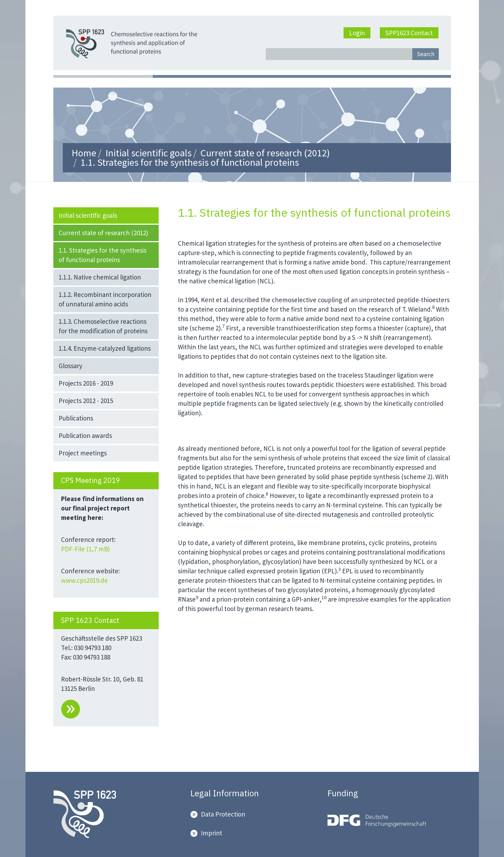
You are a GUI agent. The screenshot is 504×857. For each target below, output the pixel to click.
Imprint (212, 833)
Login (357, 33)
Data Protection (223, 814)
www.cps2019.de (84, 580)
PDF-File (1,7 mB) (86, 549)
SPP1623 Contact (409, 33)
